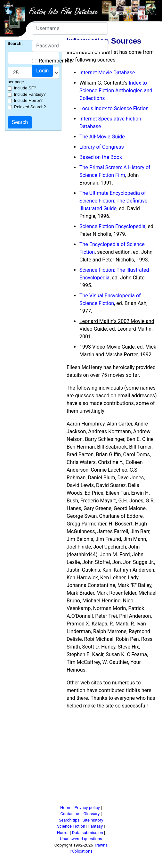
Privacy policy (87, 808)
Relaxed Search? (30, 107)
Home (66, 808)
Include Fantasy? (30, 94)
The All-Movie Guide (102, 137)
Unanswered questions (81, 839)
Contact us (70, 814)
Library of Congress (102, 147)
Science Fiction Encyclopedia (112, 226)
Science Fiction (71, 826)
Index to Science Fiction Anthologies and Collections (116, 91)
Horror (63, 833)
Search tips (69, 820)
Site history (93, 820)
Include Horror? (28, 100)
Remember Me (55, 61)
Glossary (92, 814)
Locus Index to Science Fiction (114, 108)
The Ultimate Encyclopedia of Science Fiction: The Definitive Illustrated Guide (113, 201)
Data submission (88, 833)
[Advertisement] (108, 760)
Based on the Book (101, 157)
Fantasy (96, 826)
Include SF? (25, 88)
